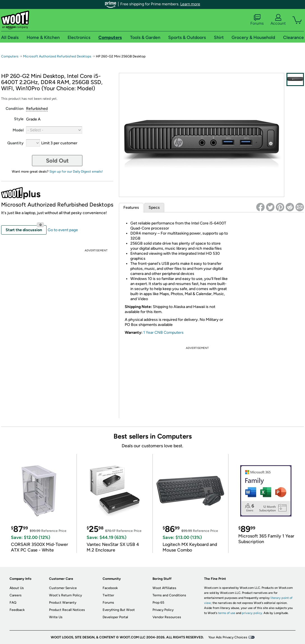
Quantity (15, 143)
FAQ (13, 603)
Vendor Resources (167, 617)
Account (278, 20)
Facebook (110, 588)
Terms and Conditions (169, 595)
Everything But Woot (119, 610)
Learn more (190, 4)
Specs (154, 208)
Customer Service (63, 588)
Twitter (108, 595)
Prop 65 (158, 603)
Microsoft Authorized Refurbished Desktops (57, 56)
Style (19, 119)
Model (18, 130)
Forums (257, 20)
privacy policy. (252, 613)
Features (131, 208)
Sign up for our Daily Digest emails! (76, 172)
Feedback (17, 610)
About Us (17, 588)
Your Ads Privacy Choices (228, 637)
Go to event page (63, 230)
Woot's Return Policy (65, 595)
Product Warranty (63, 603)
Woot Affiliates (164, 588)
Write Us (56, 617)
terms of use (227, 613)
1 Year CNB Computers (163, 333)
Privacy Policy (163, 610)
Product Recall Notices (67, 610)
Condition (15, 109)
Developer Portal (115, 617)
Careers (16, 595)
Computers (10, 56)
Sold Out (57, 161)
